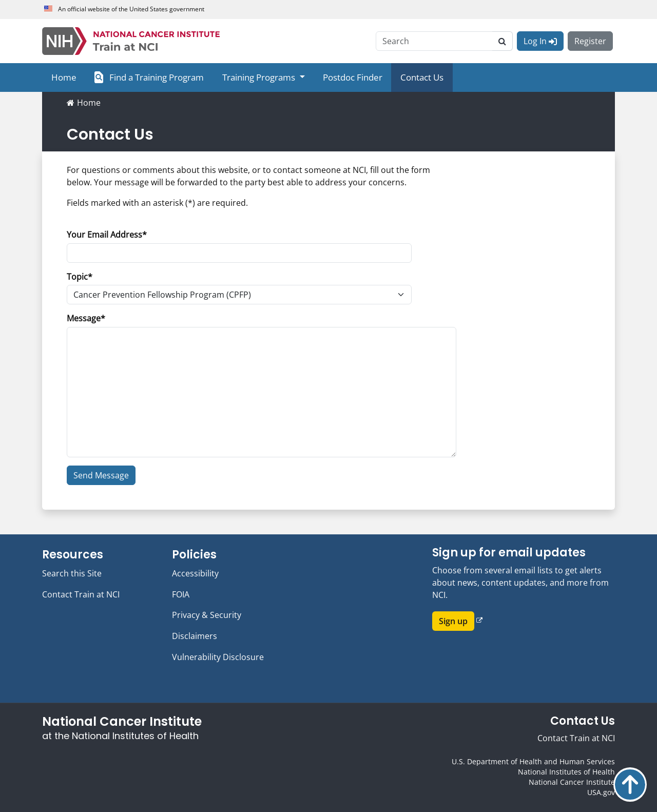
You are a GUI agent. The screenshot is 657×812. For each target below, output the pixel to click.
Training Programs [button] (260, 77)
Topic (77, 277)
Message (84, 318)
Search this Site (72, 573)
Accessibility (195, 573)
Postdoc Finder (353, 77)
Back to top (630, 785)
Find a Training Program (149, 77)
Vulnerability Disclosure (218, 657)
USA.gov (601, 792)
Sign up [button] (453, 622)
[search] (503, 41)
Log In (540, 41)
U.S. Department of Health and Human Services (533, 761)
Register (590, 41)
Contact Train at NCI (81, 594)
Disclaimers (195, 636)
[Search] (434, 41)
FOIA (181, 594)
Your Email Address (104, 235)
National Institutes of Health (566, 772)
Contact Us (422, 77)
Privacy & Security (207, 615)
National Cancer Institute (572, 782)
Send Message (101, 475)
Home (64, 77)
